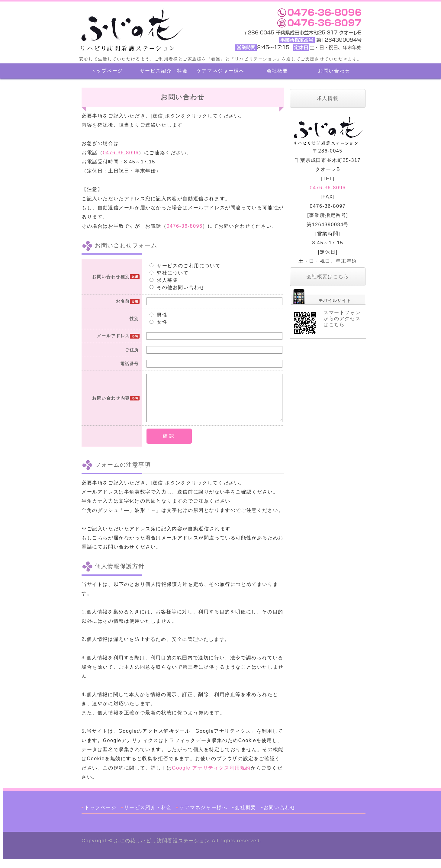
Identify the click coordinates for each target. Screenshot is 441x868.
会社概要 (277, 71)
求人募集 (164, 280)
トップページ (107, 71)
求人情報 (328, 98)
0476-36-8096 (121, 153)
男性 (158, 315)
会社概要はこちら (328, 276)
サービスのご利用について (185, 266)
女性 (158, 322)
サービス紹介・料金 (164, 71)
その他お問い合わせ (177, 287)
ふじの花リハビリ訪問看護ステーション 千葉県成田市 (131, 30)
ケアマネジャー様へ (220, 71)
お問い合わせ (334, 71)
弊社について (169, 273)
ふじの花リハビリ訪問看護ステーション (162, 850)
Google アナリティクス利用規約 (211, 777)
